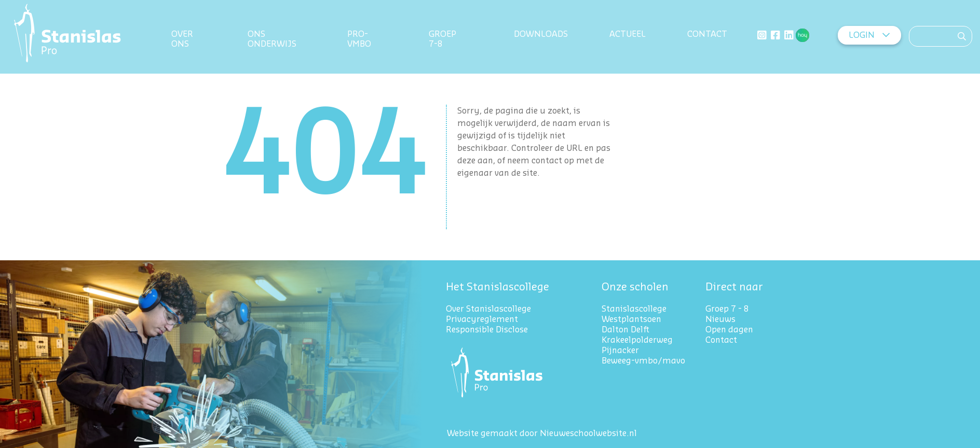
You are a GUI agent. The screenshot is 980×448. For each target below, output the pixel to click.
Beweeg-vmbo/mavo (643, 361)
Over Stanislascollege (488, 309)
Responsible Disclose (487, 330)
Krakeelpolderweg (637, 340)
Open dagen (729, 330)
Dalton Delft (625, 330)
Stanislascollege (634, 309)
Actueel (628, 34)
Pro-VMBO (359, 39)
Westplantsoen (631, 319)
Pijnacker (620, 351)
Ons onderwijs (272, 39)
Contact (707, 34)
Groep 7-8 (445, 39)
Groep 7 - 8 (727, 309)
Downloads (541, 34)
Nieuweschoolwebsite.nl (588, 433)
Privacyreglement (483, 319)
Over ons (182, 39)
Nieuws (720, 319)
